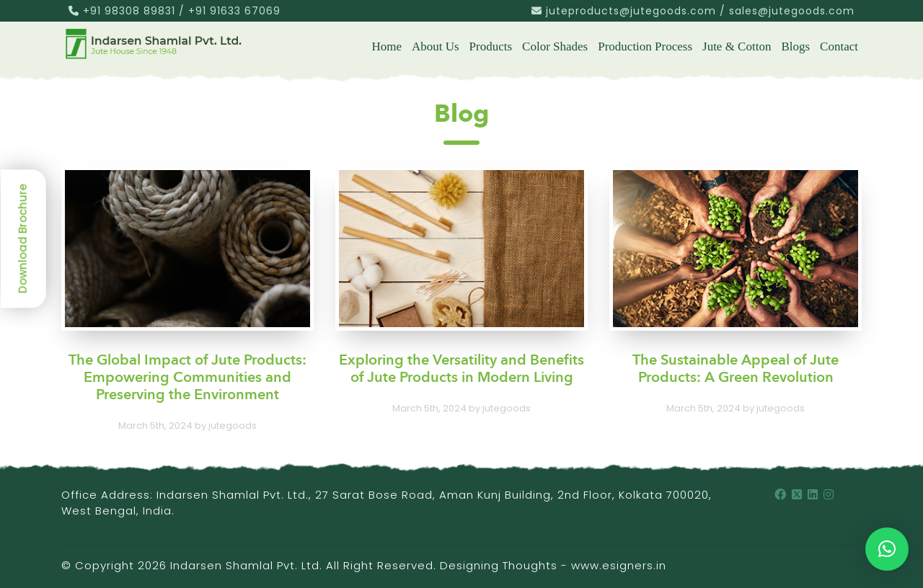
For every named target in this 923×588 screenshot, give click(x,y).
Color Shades (555, 46)
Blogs (795, 46)
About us (436, 46)
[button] (887, 549)
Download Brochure (23, 239)
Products (491, 46)
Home (387, 46)
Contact (839, 46)
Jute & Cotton (737, 46)
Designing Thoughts (499, 565)
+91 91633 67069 (234, 11)
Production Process (645, 46)
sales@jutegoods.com (792, 11)
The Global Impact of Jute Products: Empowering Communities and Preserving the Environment (187, 378)
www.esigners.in (619, 565)
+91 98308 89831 (129, 11)
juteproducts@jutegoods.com (631, 11)
